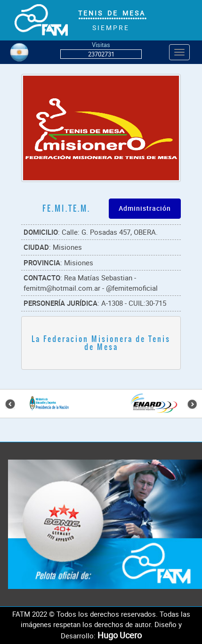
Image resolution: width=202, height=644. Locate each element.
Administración (145, 208)
